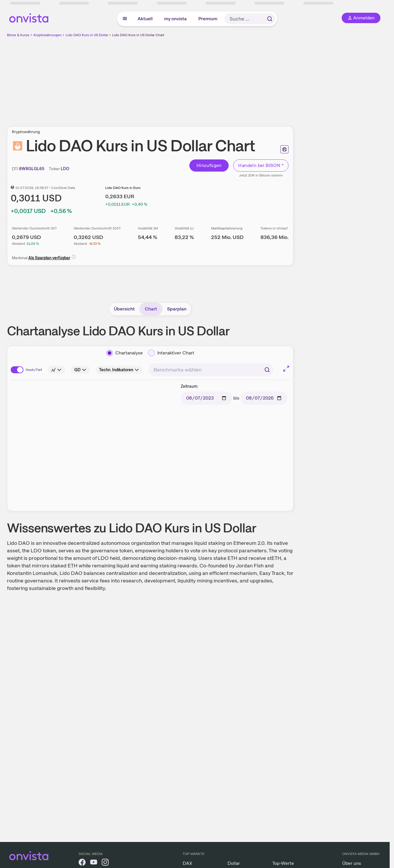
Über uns (352, 863)
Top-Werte (283, 863)
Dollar (234, 863)
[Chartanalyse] (124, 353)
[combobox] (211, 370)
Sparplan (177, 309)
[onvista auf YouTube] (94, 863)
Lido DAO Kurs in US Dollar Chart (138, 35)
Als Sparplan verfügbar (49, 258)
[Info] (74, 257)
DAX (187, 863)
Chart (151, 309)
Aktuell (145, 19)
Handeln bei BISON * (261, 165)
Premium (208, 19)
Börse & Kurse (18, 35)
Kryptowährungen (48, 35)
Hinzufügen (209, 165)
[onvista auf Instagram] (105, 863)
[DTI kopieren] (32, 169)
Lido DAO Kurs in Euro (123, 188)
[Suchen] (267, 370)
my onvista (175, 19)
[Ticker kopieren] (65, 169)
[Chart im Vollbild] (286, 369)
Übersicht (124, 309)
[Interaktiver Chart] (171, 353)
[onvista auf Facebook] (82, 863)
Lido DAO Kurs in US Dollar (87, 35)
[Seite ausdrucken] (284, 149)
